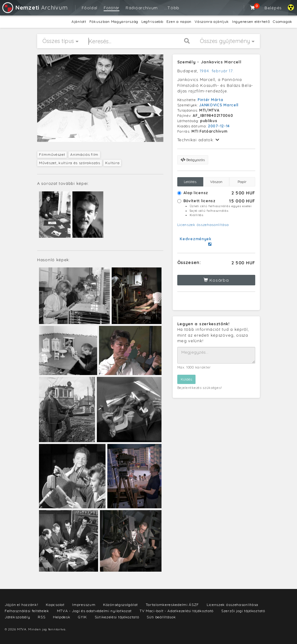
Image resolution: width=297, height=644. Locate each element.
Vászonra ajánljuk (212, 21)
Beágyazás (193, 160)
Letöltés (190, 182)
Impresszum (84, 605)
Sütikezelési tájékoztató (117, 617)
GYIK (82, 617)
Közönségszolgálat (121, 605)
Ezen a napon (179, 21)
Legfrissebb (152, 21)
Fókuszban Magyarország (114, 21)
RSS (41, 617)
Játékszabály (17, 617)
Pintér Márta (210, 100)
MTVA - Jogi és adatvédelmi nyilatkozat (95, 611)
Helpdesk (62, 617)
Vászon (216, 182)
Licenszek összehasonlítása (203, 225)
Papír (242, 182)
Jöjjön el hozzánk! (22, 605)
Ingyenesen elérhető (251, 21)
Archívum (34, 8)
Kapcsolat (55, 605)
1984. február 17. (217, 71)
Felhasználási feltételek (27, 611)
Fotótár (112, 8)
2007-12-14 (219, 126)
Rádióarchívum (142, 8)
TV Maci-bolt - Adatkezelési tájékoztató (176, 611)
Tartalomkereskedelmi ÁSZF (172, 605)
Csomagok (283, 21)
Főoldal (90, 8)
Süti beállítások (161, 617)
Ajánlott (79, 21)
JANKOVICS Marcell (219, 105)
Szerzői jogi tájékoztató (243, 611)
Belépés (273, 8)
